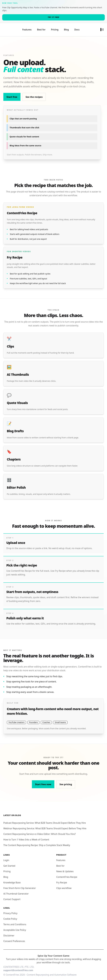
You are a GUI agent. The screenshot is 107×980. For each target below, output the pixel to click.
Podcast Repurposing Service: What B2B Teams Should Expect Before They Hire (45, 820)
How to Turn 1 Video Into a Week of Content (26, 836)
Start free (12, 94)
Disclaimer (9, 932)
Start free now (43, 781)
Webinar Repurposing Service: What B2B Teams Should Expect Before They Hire (45, 825)
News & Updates (65, 868)
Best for (41, 28)
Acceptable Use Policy (15, 927)
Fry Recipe (62, 879)
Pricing (55, 28)
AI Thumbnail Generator (16, 891)
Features (27, 28)
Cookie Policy (10, 916)
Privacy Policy (10, 910)
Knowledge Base (12, 879)
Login (6, 857)
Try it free (53, 17)
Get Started (9, 863)
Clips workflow (64, 885)
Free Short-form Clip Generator (20, 885)
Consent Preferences (14, 938)
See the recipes (34, 94)
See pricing (66, 781)
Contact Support (12, 896)
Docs (77, 28)
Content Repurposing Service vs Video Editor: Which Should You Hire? (39, 831)
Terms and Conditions (15, 921)
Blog (66, 28)
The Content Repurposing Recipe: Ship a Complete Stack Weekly (37, 842)
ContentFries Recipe (67, 874)
